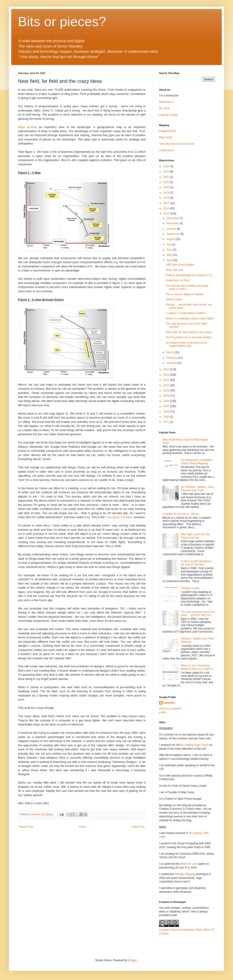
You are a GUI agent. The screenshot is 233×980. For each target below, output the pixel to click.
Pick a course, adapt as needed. (185, 294)
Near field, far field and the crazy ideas (189, 332)
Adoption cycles (190, 588)
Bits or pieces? (62, 22)
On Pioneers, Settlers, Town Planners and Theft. (197, 489)
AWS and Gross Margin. (180, 265)
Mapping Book (168, 131)
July (169, 244)
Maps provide (28, 127)
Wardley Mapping (186, 874)
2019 (167, 193)
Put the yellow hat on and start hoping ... (190, 337)
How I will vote (174, 270)
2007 (167, 406)
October (172, 229)
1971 (167, 422)
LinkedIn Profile (168, 115)
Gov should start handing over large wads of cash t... (187, 287)
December (173, 218)
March (171, 352)
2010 (167, 391)
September (173, 234)
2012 (167, 380)
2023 (167, 172)
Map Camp (166, 137)
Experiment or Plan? (178, 280)
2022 (167, 177)
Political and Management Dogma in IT (189, 275)
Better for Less (189, 864)
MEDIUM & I (167, 102)
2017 (167, 203)
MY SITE (164, 109)
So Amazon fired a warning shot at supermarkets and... (186, 344)
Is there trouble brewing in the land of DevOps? (196, 563)
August (171, 239)
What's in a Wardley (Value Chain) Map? (190, 319)
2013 (167, 375)
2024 (167, 166)
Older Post (138, 827)
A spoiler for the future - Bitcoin (181, 514)
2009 (167, 396)
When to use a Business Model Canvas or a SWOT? (197, 667)
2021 (167, 182)
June (170, 250)
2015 (167, 214)
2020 (167, 187)
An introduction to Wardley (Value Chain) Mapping (196, 462)
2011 (167, 385)
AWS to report (174, 299)
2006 (167, 412)
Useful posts (166, 150)
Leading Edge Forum (196, 745)
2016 (167, 208)
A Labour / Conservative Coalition (186, 313)
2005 (167, 417)
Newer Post (26, 827)
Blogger (133, 960)
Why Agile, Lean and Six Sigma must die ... (195, 536)
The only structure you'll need (177, 144)
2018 (167, 198)
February (172, 358)
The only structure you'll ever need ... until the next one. (198, 613)
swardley (169, 703)
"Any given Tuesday (118, 517)
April (169, 260)
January (172, 363)
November (173, 223)
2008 (167, 401)
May (169, 255)
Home (82, 827)
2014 (167, 369)
